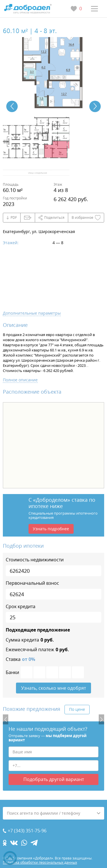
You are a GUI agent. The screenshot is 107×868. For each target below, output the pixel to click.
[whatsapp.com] (24, 843)
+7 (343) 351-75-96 (27, 831)
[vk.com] (14, 843)
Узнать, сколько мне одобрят (53, 688)
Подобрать (54, 779)
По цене (77, 709)
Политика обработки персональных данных (40, 862)
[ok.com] (5, 843)
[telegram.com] (34, 843)
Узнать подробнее (51, 529)
